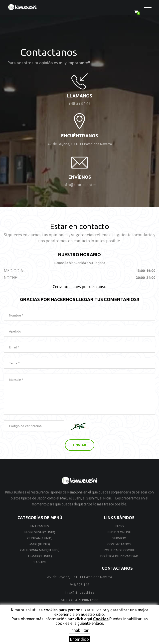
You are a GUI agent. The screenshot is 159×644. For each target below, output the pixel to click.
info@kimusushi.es (80, 185)
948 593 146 (79, 103)
